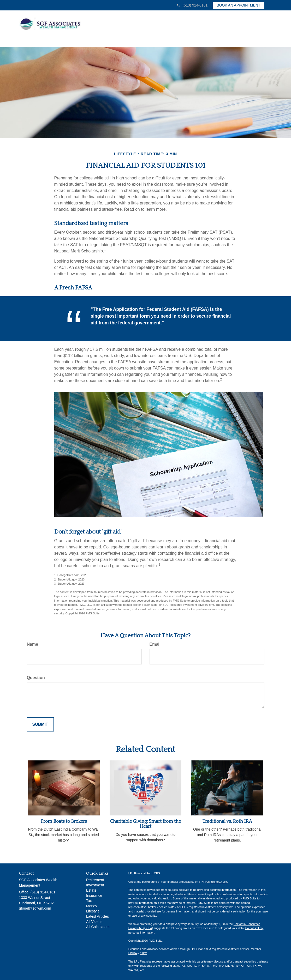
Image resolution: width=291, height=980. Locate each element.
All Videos (94, 920)
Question (36, 676)
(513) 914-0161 (192, 5)
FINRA (133, 952)
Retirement (95, 878)
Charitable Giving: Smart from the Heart (145, 822)
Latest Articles (97, 915)
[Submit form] (40, 723)
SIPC (144, 952)
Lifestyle (93, 910)
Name (33, 643)
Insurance (94, 894)
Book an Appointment (238, 5)
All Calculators (98, 925)
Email (155, 643)
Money (92, 904)
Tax (89, 899)
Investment (95, 884)
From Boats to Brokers (64, 820)
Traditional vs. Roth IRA (227, 820)
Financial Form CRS (147, 872)
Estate (91, 889)
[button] (139, 27)
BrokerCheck (219, 880)
